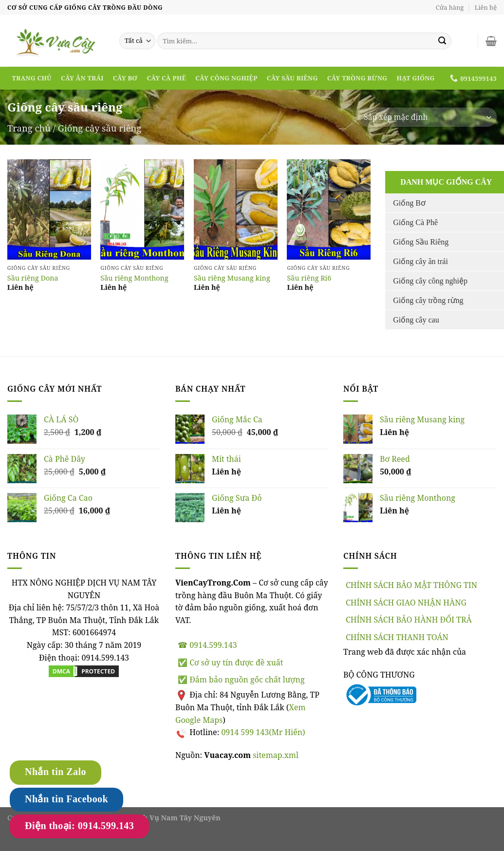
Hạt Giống (415, 78)
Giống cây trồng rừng (428, 300)
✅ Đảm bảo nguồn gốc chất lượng (241, 680)
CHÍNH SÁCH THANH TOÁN (397, 637)
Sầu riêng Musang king (232, 278)
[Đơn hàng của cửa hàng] (427, 117)
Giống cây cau (416, 320)
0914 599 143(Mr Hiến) (263, 732)
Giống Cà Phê (415, 222)
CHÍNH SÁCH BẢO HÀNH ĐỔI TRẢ (409, 620)
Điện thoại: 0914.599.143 (79, 826)
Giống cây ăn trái (420, 261)
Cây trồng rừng (357, 78)
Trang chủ (32, 78)
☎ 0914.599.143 (207, 645)
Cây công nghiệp (226, 78)
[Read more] (49, 209)
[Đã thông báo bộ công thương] (380, 694)
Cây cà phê (166, 78)
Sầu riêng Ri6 (309, 278)
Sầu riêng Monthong (134, 278)
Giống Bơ (409, 203)
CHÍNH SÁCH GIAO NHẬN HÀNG (406, 603)
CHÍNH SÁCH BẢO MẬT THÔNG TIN (411, 585)
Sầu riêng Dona (33, 278)
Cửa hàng (450, 7)
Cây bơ (125, 78)
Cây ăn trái (82, 78)
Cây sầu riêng (292, 78)
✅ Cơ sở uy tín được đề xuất (231, 662)
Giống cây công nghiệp (430, 281)
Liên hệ (486, 7)
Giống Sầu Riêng (421, 242)
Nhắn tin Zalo (56, 772)
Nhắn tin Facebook (66, 799)
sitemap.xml (276, 755)
